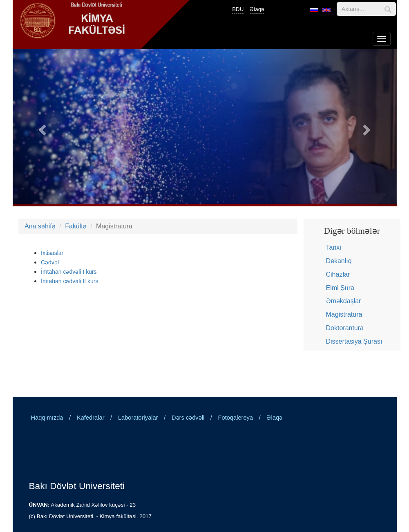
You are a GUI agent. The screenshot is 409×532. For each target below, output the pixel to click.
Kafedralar (91, 418)
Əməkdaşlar (344, 301)
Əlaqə (257, 9)
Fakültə (76, 226)
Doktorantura (345, 328)
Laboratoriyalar (138, 418)
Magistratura (344, 314)
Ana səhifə (40, 226)
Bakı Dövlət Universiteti (77, 486)
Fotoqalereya (236, 418)
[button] (41, 128)
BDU (238, 9)
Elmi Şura (340, 288)
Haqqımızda (47, 418)
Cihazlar (338, 274)
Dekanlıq (339, 261)
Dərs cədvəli (188, 418)
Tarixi (334, 247)
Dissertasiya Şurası (354, 341)
